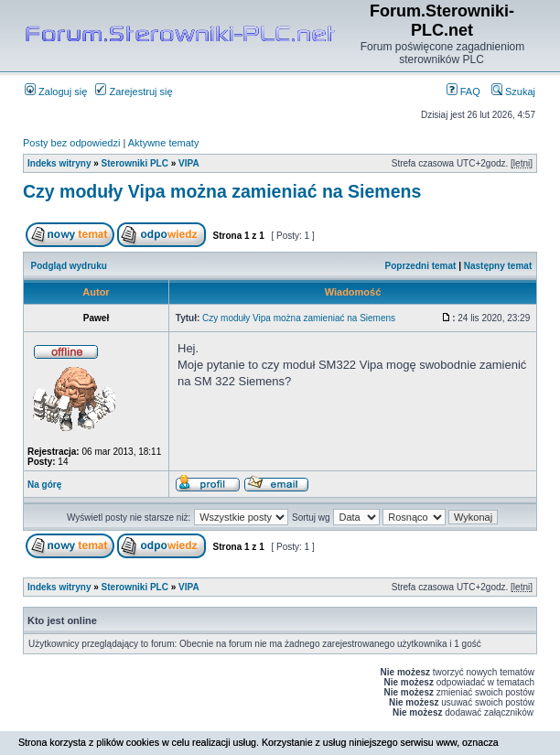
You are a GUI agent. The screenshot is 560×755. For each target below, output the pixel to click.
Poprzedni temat (421, 266)
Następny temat (498, 266)
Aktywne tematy (164, 143)
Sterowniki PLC (135, 163)
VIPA (189, 163)
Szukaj (513, 92)
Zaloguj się (56, 92)
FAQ (463, 92)
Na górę (44, 485)
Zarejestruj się (134, 92)
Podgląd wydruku (69, 266)
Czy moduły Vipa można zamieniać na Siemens (222, 191)
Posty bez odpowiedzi (71, 143)
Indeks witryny (59, 163)
